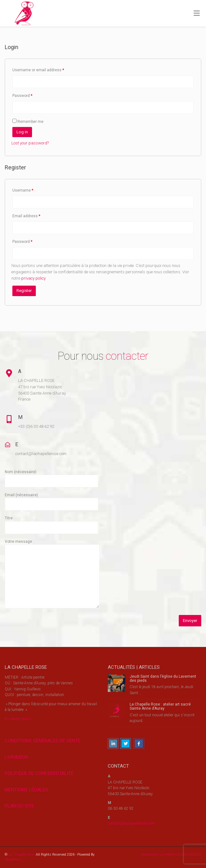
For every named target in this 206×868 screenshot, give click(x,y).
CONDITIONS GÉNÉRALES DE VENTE (43, 741)
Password (23, 96)
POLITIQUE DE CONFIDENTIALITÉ (39, 773)
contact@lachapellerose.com (132, 823)
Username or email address (38, 70)
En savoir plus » (18, 719)
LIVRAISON (16, 757)
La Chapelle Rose (22, 855)
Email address (26, 216)
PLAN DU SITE (19, 806)
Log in (22, 132)
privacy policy (33, 278)
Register (24, 291)
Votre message (52, 574)
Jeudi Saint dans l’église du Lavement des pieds (163, 678)
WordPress (13, 860)
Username (23, 190)
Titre (51, 523)
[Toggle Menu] (197, 14)
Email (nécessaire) (51, 500)
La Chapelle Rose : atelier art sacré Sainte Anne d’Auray (160, 706)
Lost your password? (30, 143)
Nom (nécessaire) (51, 476)
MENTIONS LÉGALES (26, 790)
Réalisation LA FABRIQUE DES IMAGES (171, 855)
